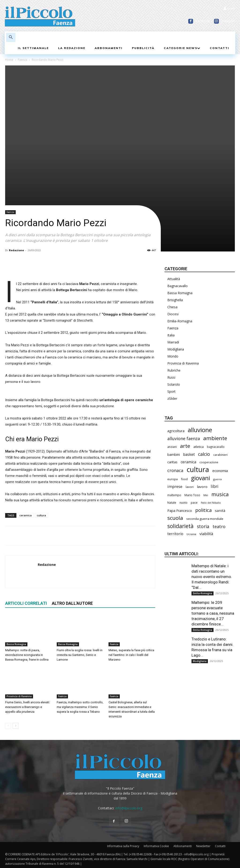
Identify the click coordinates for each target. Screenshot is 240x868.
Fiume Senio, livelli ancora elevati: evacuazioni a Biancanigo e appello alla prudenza (28, 707)
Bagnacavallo (178, 286)
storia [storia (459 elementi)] (203, 527)
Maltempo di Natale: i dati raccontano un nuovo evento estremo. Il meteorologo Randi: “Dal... (212, 577)
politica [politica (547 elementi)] (203, 510)
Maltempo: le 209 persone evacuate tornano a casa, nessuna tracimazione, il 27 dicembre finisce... (213, 613)
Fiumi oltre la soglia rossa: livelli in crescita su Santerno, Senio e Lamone (80, 655)
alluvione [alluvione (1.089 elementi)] (200, 430)
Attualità (174, 279)
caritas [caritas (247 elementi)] (172, 462)
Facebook (203, 21)
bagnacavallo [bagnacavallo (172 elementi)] (216, 447)
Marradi (173, 342)
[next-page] (16, 726)
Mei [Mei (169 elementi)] (206, 495)
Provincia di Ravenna (19, 696)
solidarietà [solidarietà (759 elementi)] (180, 526)
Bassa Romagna (16, 644)
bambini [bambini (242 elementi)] (174, 455)
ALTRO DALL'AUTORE (72, 603)
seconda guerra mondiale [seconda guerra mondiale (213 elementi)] (205, 519)
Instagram (229, 21)
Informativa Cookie (156, 846)
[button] (11, 38)
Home (9, 60)
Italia (171, 335)
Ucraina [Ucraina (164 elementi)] (191, 534)
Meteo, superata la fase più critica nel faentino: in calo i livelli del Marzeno (131, 655)
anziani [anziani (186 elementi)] (172, 447)
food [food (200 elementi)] (184, 479)
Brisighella (175, 300)
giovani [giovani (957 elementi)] (201, 478)
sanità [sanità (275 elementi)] (220, 510)
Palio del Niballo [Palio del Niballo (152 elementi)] (211, 503)
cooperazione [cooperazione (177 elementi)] (209, 462)
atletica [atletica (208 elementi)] (199, 447)
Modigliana (176, 349)
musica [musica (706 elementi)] (220, 494)
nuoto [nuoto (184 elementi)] (184, 503)
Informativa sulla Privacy (123, 846)
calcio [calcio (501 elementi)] (204, 454)
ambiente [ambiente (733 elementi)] (215, 438)
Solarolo (174, 384)
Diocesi (173, 314)
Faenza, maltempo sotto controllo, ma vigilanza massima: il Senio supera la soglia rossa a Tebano (80, 707)
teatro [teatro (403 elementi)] (219, 527)
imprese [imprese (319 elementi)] (175, 486)
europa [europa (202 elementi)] (172, 479)
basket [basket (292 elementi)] (189, 455)
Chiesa (172, 307)
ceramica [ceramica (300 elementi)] (188, 462)
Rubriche (174, 370)
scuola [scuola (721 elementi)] (175, 518)
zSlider (172, 398)
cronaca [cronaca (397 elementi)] (175, 470)
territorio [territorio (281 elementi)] (175, 534)
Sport (171, 391)
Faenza (22, 60)
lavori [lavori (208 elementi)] (190, 487)
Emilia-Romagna (180, 321)
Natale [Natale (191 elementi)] (172, 503)
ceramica (26, 515)
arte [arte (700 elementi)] (185, 446)
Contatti (220, 846)
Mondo (173, 356)
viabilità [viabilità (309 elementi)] (206, 534)
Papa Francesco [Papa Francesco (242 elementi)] (180, 511)
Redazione (16, 250)
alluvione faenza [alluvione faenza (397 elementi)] (184, 439)
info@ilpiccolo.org (129, 808)
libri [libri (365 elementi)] (215, 486)
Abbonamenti (183, 846)
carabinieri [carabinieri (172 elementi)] (220, 455)
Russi (171, 377)
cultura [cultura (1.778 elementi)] (198, 470)
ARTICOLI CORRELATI (26, 603)
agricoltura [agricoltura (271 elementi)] (176, 431)
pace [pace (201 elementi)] (194, 503)
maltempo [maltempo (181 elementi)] (174, 495)
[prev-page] (8, 726)
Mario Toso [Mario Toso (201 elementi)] (192, 495)
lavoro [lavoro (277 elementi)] (202, 487)
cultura (41, 515)
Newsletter (203, 846)
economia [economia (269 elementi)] (220, 471)
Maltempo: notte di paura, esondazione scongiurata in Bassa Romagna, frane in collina (27, 655)
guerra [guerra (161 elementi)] (217, 479)
